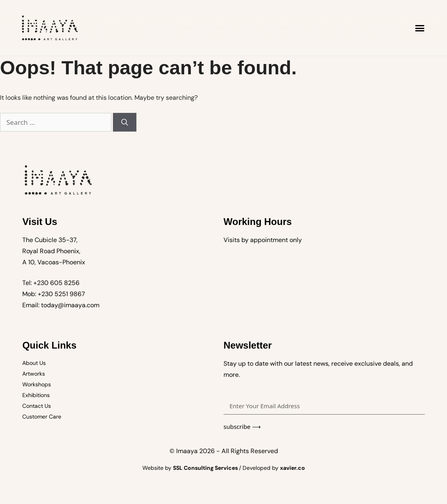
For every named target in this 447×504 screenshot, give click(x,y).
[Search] (125, 122)
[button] (420, 28)
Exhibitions (36, 395)
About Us (34, 363)
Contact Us (37, 406)
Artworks (34, 374)
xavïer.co (292, 468)
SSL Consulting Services (206, 468)
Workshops (37, 384)
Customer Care (42, 417)
